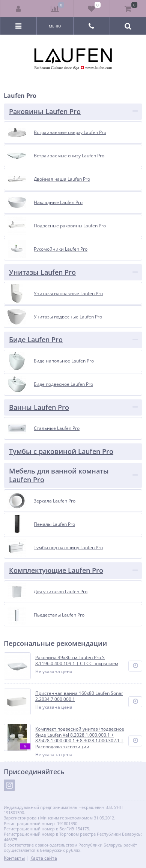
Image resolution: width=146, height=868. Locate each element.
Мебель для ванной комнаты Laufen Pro (59, 475)
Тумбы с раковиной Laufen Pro (61, 451)
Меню (55, 26)
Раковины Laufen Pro (45, 111)
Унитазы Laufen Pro (42, 272)
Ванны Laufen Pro (39, 407)
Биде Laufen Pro (36, 340)
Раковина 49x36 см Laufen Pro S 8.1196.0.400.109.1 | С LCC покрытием (77, 660)
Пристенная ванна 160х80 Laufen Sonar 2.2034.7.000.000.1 (79, 696)
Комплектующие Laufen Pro (56, 570)
